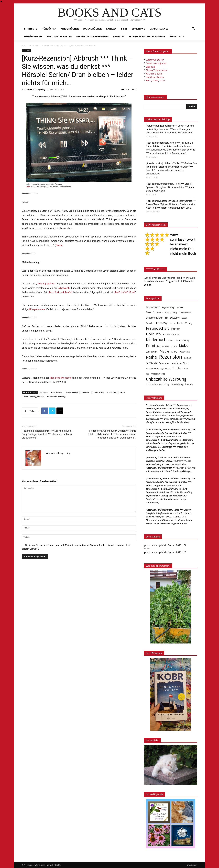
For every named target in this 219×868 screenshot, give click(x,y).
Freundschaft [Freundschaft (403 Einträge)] (158, 328)
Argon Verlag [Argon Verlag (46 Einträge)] (168, 307)
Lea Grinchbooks (155, 77)
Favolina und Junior (156, 63)
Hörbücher (49, 29)
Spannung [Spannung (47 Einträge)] (164, 363)
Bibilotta (150, 67)
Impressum (192, 865)
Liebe (124, 29)
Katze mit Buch (154, 74)
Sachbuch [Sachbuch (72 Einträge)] (151, 363)
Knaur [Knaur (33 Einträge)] (171, 340)
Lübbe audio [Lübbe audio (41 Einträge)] (152, 352)
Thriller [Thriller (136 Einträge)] (177, 368)
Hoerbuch (34, 46)
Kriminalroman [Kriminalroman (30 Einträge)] (163, 346)
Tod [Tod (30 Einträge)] (148, 374)
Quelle (59, 245)
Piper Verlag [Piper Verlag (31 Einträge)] (185, 352)
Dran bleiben (57, 393)
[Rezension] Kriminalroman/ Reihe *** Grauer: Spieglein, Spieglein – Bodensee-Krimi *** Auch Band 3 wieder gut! (170, 187)
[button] (193, 29)
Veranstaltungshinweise (93, 37)
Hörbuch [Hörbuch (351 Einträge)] (153, 334)
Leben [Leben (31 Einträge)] (174, 346)
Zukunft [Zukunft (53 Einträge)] (189, 384)
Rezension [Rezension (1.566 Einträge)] (171, 357)
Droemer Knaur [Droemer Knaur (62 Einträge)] (154, 318)
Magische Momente (61, 378)
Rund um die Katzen (59, 37)
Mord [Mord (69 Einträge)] (174, 352)
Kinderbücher (70, 29)
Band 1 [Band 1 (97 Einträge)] (150, 312)
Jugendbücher (92, 29)
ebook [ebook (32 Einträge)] (185, 318)
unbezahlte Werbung (56, 397)
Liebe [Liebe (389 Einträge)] (184, 345)
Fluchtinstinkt (72, 393)
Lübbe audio (98, 393)
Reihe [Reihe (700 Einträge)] (151, 357)
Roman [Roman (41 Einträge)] (188, 358)
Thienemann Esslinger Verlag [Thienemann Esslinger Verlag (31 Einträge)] (158, 369)
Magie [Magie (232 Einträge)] (164, 351)
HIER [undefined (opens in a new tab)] (28, 187)
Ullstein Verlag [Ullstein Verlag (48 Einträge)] (158, 374)
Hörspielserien (37, 309)
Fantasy (111, 29)
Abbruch (44, 393)
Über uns (177, 37)
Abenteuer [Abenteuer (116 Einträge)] (153, 307)
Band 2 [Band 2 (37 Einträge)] (160, 313)
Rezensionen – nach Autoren (147, 37)
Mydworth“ (65, 288)
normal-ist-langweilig (35, 89)
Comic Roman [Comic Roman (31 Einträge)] (185, 313)
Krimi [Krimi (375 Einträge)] (150, 345)
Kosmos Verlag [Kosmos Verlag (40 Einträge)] (183, 340)
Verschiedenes (159, 29)
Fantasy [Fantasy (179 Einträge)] (162, 323)
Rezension (112, 393)
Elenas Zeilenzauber (156, 70)
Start (24, 46)
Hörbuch (86, 393)
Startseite (31, 29)
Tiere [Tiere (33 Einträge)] (186, 369)
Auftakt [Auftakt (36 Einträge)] (180, 307)
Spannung (139, 29)
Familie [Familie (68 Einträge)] (150, 323)
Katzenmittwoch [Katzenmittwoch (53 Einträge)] (171, 334)
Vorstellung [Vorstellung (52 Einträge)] (177, 384)
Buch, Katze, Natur (156, 80)
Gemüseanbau (33, 37)
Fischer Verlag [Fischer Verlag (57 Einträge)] (185, 323)
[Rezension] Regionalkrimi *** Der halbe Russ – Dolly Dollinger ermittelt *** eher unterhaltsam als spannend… (47, 434)
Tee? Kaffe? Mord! (125, 292)
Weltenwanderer (155, 60)
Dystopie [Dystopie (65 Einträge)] (175, 318)
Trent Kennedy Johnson (33, 397)
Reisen (118, 37)
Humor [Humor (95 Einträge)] (176, 329)
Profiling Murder (46, 284)
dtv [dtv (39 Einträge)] (166, 318)
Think (122, 393)
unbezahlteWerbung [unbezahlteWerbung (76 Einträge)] (158, 384)
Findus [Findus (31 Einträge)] (172, 323)
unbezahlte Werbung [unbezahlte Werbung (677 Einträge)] (166, 379)
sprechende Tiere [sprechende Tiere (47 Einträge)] (180, 363)
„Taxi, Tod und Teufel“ (60, 292)
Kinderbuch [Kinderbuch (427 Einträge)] (156, 340)
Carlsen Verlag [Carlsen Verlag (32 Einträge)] (171, 313)
